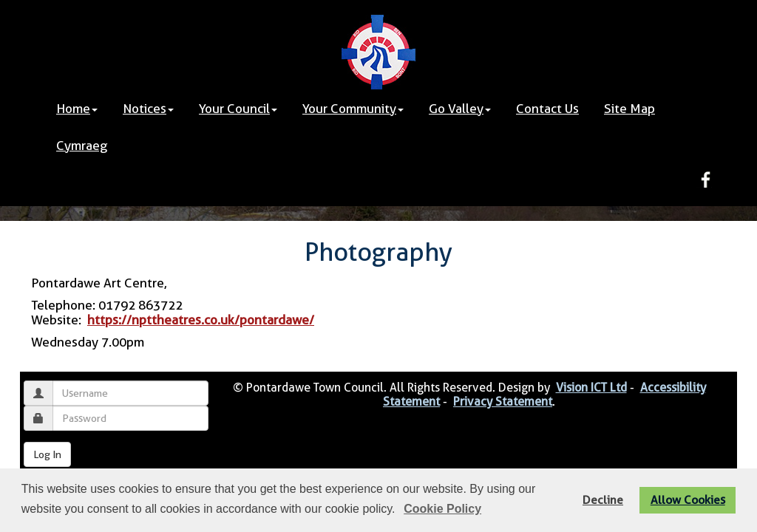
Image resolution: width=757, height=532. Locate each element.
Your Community (353, 109)
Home (77, 109)
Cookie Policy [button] (442, 509)
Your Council (238, 109)
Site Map (629, 109)
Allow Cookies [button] (688, 500)
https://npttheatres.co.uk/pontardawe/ (201, 320)
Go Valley (460, 109)
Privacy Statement (503, 402)
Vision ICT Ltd (591, 388)
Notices (148, 109)
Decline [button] (603, 500)
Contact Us (547, 109)
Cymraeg (82, 146)
